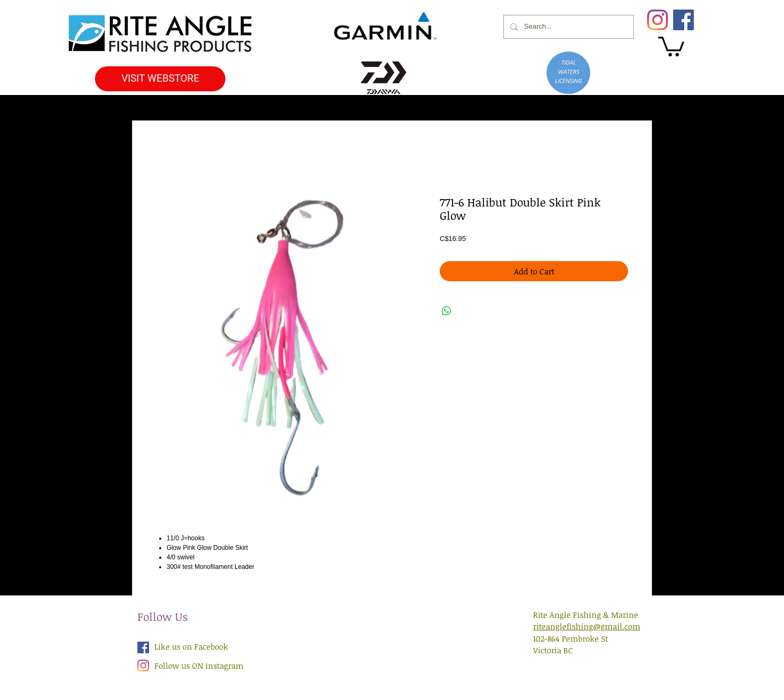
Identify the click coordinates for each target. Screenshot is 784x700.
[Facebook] (683, 20)
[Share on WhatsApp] (447, 311)
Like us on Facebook (191, 646)
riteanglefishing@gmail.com (587, 626)
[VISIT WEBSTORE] (160, 79)
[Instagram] (657, 20)
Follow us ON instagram (199, 666)
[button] (671, 45)
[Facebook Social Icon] (143, 647)
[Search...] (568, 27)
